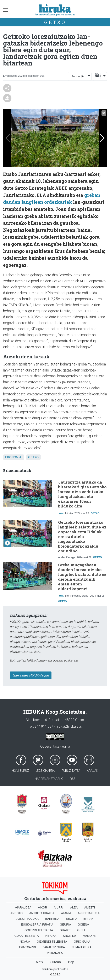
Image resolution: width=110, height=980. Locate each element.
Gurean (55, 962)
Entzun (78, 76)
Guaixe (65, 930)
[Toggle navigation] (6, 10)
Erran (89, 919)
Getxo (55, 22)
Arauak (93, 771)
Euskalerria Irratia (37, 924)
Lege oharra (45, 771)
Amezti (90, 907)
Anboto (16, 913)
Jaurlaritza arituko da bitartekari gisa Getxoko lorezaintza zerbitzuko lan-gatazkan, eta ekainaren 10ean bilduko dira (82, 494)
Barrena (52, 919)
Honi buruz (20, 771)
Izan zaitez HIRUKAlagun (31, 675)
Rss (73, 779)
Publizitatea (71, 771)
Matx (40, 962)
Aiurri (59, 907)
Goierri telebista (39, 930)
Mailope (89, 936)
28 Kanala (55, 953)
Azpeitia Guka (89, 913)
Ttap (71, 962)
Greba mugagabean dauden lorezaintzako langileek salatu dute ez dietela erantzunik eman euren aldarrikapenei (82, 577)
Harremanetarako (49, 779)
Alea (74, 907)
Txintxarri (27, 947)
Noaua (25, 942)
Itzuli (98, 76)
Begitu (71, 919)
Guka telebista (26, 936)
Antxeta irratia (42, 913)
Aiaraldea (23, 907)
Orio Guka (82, 942)
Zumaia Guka (82, 947)
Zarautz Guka (54, 947)
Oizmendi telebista (52, 942)
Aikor (43, 907)
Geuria (66, 924)
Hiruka (51, 936)
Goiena (83, 924)
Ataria (66, 913)
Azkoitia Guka (27, 919)
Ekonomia (13, 457)
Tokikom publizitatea (55, 969)
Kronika (69, 936)
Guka (81, 930)
